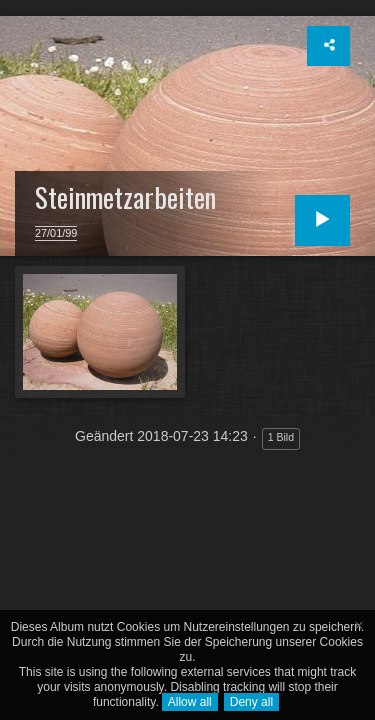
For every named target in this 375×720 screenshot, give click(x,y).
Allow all (190, 702)
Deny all (251, 702)
